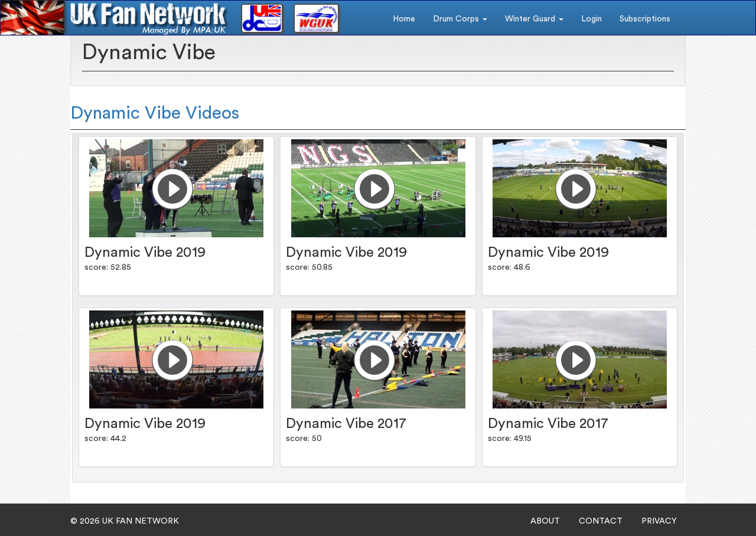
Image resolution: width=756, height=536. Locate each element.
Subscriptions (645, 19)
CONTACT (601, 521)
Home (404, 19)
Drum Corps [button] (460, 19)
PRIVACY (659, 521)
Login (592, 19)
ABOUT (545, 521)
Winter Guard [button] (534, 19)
